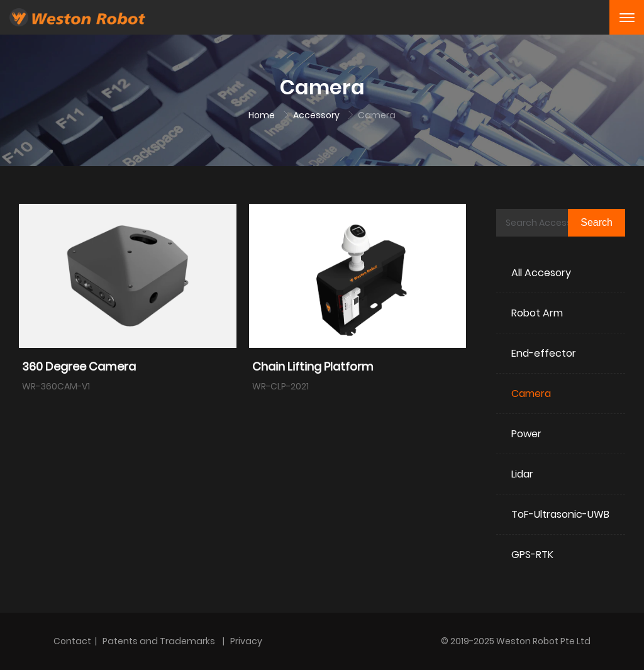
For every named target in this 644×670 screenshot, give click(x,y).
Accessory (317, 115)
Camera (377, 115)
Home (263, 115)
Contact (72, 641)
